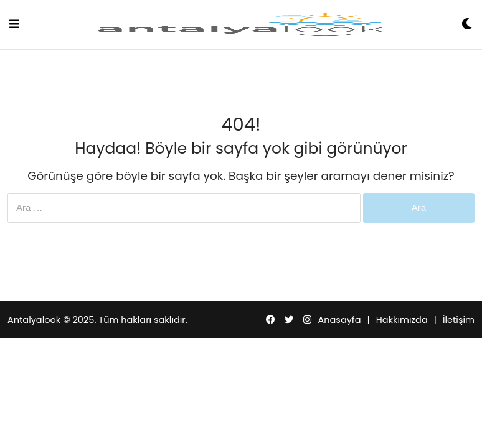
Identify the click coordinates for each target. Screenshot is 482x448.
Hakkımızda (402, 320)
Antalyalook (34, 320)
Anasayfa (339, 320)
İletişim (459, 320)
